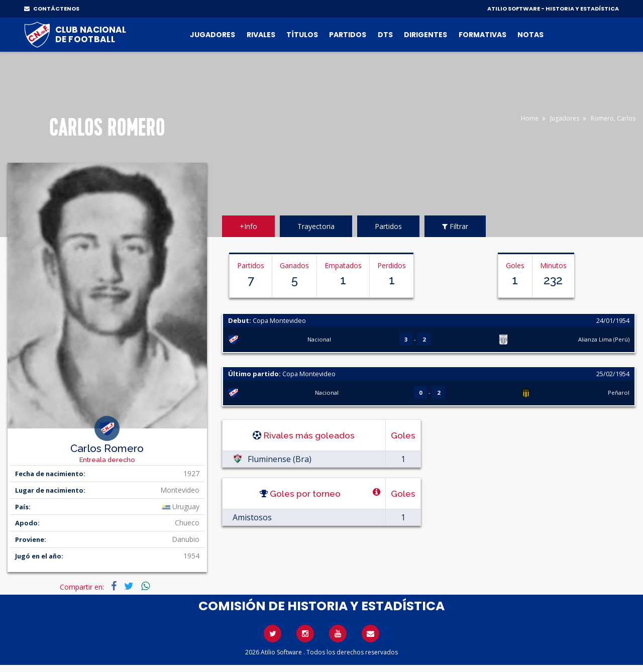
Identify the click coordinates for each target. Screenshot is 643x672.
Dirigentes (425, 35)
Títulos (302, 35)
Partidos (348, 35)
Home (530, 118)
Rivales (261, 35)
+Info (248, 226)
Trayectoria (316, 226)
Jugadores (212, 35)
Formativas (483, 35)
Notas (530, 35)
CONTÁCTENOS (52, 9)
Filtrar (455, 226)
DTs (385, 35)
